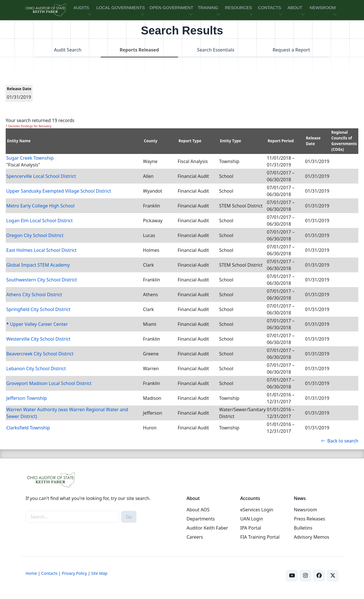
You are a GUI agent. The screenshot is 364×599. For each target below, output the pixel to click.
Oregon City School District (35, 235)
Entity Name (19, 141)
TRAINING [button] (208, 8)
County (151, 141)
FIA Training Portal (260, 537)
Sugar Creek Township (30, 158)
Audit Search (68, 50)
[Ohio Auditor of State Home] (45, 10)
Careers (195, 537)
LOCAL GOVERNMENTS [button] (121, 8)
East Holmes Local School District (41, 250)
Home (31, 573)
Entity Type (230, 141)
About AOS (198, 510)
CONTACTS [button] (269, 8)
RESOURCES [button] (238, 8)
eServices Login (257, 510)
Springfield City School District (38, 309)
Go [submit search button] (129, 517)
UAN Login (252, 519)
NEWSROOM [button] (323, 8)
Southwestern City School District (42, 280)
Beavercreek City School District (40, 354)
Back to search (340, 441)
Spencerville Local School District (41, 176)
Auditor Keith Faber (207, 528)
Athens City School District (34, 295)
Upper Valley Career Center (39, 324)
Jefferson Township (27, 398)
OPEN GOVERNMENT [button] (171, 8)
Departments (201, 519)
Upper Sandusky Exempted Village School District (59, 191)
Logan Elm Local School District (40, 221)
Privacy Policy (74, 573)
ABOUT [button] (295, 8)
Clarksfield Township (28, 428)
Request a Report (291, 50)
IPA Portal (251, 528)
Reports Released (139, 50)
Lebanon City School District (36, 369)
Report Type (190, 141)
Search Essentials (216, 50)
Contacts (49, 573)
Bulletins (303, 528)
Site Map (99, 573)
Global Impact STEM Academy (38, 265)
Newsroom (305, 510)
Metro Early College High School (40, 206)
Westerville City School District (38, 339)
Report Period (281, 141)
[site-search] (72, 517)
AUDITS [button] (81, 8)
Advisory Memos (311, 537)
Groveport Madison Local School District (49, 383)
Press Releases (309, 519)
